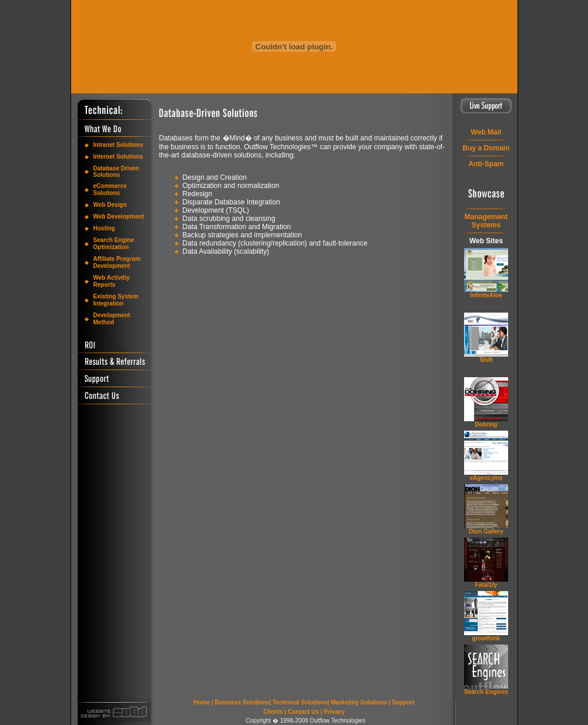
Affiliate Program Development (117, 262)
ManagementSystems (486, 221)
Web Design (110, 205)
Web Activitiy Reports (112, 281)
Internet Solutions (118, 157)
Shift (486, 360)
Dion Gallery (486, 531)
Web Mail (486, 132)
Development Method (112, 319)
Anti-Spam (486, 164)
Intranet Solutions (118, 145)
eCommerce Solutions (110, 189)
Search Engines (486, 692)
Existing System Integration (116, 300)
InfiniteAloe (486, 295)
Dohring (486, 424)
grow (486, 638)
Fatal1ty (486, 585)
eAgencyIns (486, 478)
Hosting (104, 228)
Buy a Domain (486, 148)
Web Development (119, 217)
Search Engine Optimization (114, 244)
